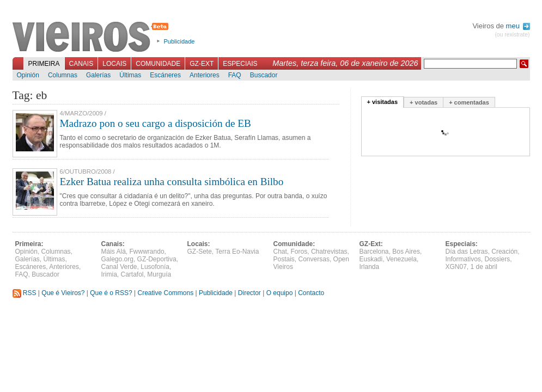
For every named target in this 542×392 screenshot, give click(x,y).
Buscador (264, 75)
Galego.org (117, 259)
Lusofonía (155, 267)
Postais (284, 259)
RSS (25, 293)
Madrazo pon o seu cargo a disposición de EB (156, 123)
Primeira (44, 64)
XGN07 (456, 267)
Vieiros (92, 38)
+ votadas (424, 102)
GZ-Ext (202, 64)
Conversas (314, 259)
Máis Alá (114, 252)
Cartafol (132, 274)
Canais (81, 64)
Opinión (28, 75)
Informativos (463, 259)
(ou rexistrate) (512, 35)
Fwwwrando (147, 252)
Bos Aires (406, 252)
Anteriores (205, 75)
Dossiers (498, 259)
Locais (114, 64)
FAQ (235, 75)
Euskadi (371, 259)
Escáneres (165, 75)
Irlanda (370, 267)
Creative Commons (165, 293)
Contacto (311, 293)
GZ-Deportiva (157, 259)
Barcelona (374, 252)
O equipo (280, 293)
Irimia (109, 274)
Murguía (159, 274)
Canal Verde (119, 267)
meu (518, 26)
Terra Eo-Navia (237, 252)
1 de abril (484, 267)
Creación (504, 252)
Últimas (130, 75)
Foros (299, 252)
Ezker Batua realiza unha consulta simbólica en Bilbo (172, 182)
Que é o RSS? (111, 293)
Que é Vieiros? (63, 293)
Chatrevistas (329, 252)
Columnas (63, 75)
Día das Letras (467, 252)
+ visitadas (383, 102)
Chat (280, 252)
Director (249, 293)
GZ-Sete (200, 252)
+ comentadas (469, 102)
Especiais (240, 64)
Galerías (98, 75)
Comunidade (158, 64)
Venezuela (401, 259)
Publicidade (179, 41)
